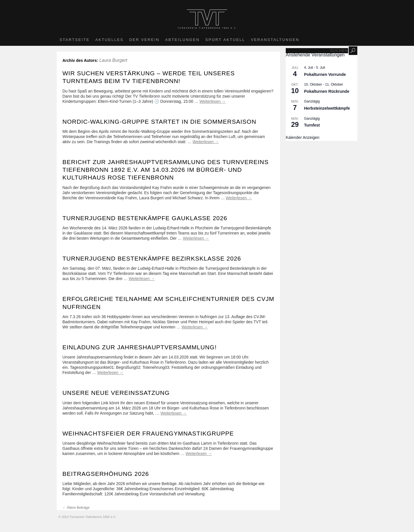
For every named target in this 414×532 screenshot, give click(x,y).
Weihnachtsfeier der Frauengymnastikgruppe (148, 433)
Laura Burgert (113, 60)
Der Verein (144, 40)
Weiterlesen (213, 101)
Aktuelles (110, 40)
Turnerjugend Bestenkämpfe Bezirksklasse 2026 (152, 258)
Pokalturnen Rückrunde (327, 91)
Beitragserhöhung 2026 (106, 474)
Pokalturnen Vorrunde (325, 74)
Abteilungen (182, 40)
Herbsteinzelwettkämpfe (327, 108)
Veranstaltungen (275, 40)
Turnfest (312, 125)
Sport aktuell (225, 40)
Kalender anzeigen (303, 137)
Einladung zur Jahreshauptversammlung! (140, 347)
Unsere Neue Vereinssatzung (116, 393)
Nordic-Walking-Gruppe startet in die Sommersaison (159, 122)
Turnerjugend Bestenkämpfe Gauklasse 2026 (145, 218)
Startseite (75, 40)
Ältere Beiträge (76, 508)
